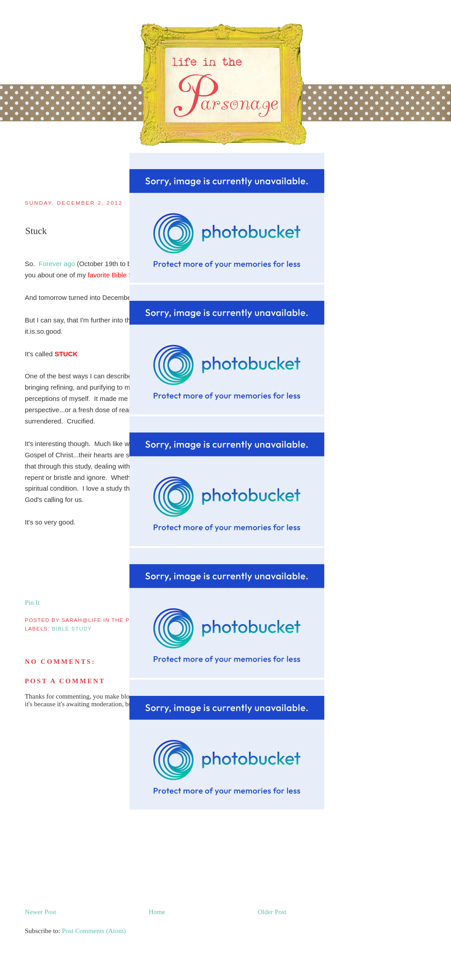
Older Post (272, 912)
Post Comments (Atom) (94, 931)
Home (157, 912)
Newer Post (40, 912)
